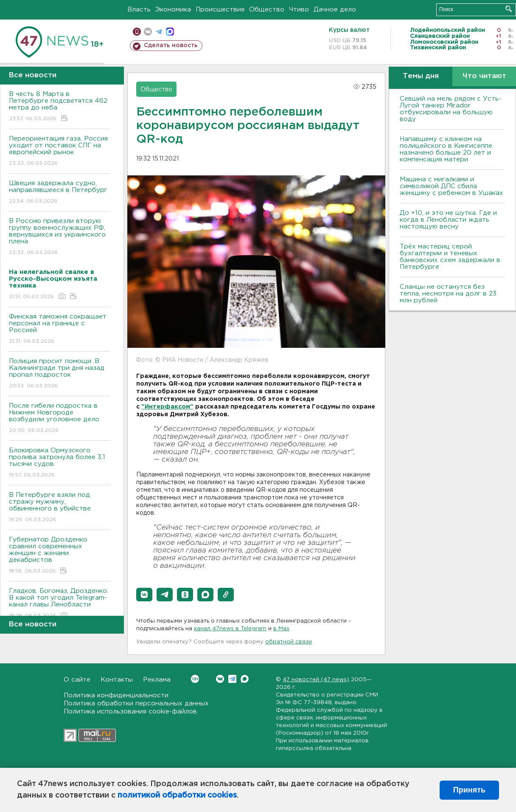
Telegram (232, 679)
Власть (139, 10)
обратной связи (289, 642)
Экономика (173, 10)
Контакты (117, 680)
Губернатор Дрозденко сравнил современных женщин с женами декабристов (60, 556)
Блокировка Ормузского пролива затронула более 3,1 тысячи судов (60, 463)
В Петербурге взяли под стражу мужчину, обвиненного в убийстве (60, 508)
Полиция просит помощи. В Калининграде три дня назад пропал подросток (60, 374)
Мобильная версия (137, 32)
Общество (267, 10)
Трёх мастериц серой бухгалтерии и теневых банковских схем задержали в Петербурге (450, 257)
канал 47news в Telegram (230, 629)
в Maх (281, 629)
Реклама (157, 680)
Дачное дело (335, 10)
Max (245, 679)
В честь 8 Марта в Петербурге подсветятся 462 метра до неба (60, 107)
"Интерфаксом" (167, 407)
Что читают (484, 76)
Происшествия (220, 10)
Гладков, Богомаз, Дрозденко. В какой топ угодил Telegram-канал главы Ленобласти (60, 604)
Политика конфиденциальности (116, 695)
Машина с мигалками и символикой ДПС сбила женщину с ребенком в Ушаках (451, 186)
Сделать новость (171, 45)
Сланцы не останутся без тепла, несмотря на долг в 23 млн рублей (448, 294)
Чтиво (299, 10)
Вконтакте (195, 679)
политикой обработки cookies (177, 795)
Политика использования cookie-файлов (130, 712)
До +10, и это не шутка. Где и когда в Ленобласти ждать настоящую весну (448, 220)
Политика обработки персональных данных (136, 703)
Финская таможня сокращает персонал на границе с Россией (60, 329)
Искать (509, 9)
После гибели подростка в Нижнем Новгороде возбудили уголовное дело (60, 419)
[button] (144, 595)
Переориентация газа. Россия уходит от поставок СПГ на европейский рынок (60, 151)
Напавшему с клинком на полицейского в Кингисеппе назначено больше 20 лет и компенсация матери (446, 149)
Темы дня (421, 76)
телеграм (159, 32)
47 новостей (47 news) (316, 680)
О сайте (77, 680)
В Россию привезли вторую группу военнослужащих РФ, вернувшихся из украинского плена (60, 237)
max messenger (170, 32)
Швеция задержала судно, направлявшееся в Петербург (60, 193)
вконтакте (148, 32)
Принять (469, 790)
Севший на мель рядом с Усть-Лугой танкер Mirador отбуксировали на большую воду (450, 109)
